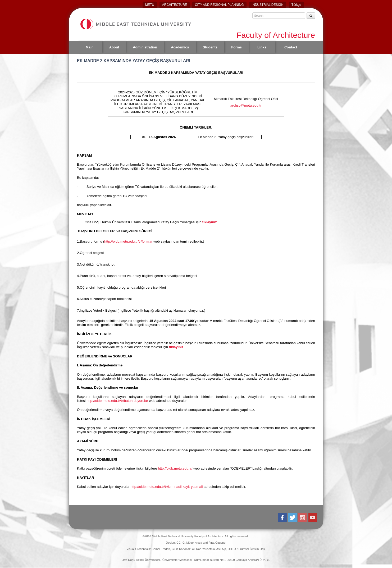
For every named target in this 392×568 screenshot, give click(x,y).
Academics (180, 47)
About (114, 47)
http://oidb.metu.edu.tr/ (175, 468)
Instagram (303, 517)
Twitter (293, 517)
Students (210, 47)
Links (262, 47)
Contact (291, 47)
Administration (145, 47)
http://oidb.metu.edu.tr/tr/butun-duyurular (117, 401)
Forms (236, 47)
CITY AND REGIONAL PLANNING (219, 5)
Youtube (313, 517)
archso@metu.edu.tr (246, 105)
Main (90, 47)
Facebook (283, 517)
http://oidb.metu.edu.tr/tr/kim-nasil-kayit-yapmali (167, 487)
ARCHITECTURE (175, 5)
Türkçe (296, 5)
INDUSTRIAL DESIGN (268, 5)
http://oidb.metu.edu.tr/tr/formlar (128, 241)
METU (150, 5)
